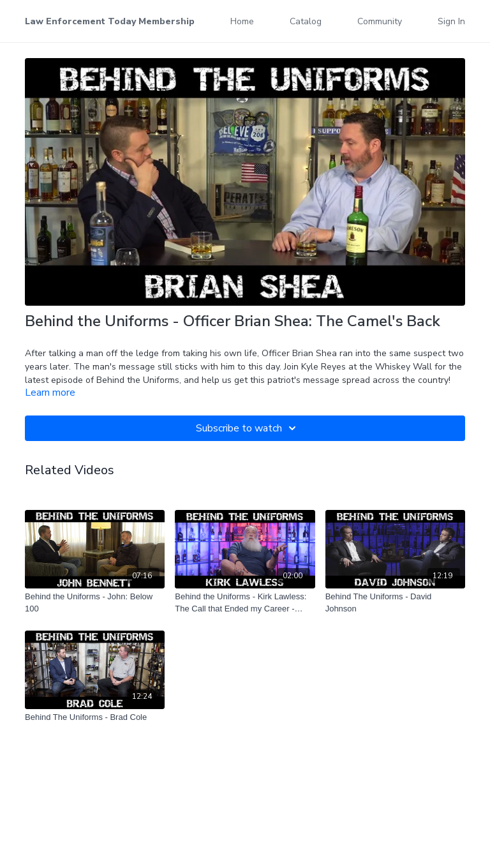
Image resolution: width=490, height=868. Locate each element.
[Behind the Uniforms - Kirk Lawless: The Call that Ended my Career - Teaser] (245, 603)
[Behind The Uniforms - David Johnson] (395, 603)
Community (380, 21)
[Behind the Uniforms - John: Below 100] (95, 603)
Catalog (306, 21)
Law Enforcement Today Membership (110, 21)
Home (242, 21)
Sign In (451, 21)
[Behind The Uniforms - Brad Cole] (95, 717)
